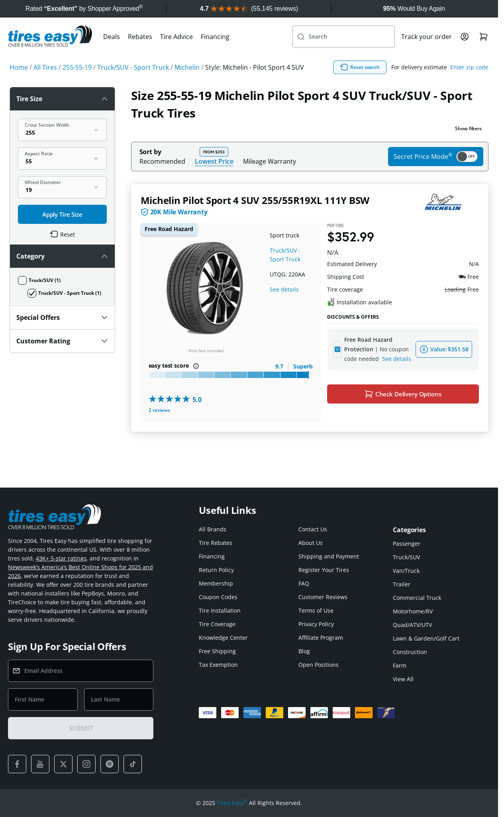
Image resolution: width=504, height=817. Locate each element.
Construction (410, 652)
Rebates (140, 37)
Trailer (402, 584)
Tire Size (62, 99)
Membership (216, 583)
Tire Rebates (216, 543)
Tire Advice (176, 37)
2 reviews (159, 410)
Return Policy (216, 570)
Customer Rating (62, 341)
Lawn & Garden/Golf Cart (426, 638)
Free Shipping (217, 651)
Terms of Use (316, 610)
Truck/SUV (406, 557)
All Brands (213, 529)
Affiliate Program (321, 638)
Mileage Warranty (270, 161)
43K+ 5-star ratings (61, 558)
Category (62, 256)
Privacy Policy (316, 624)
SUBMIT (81, 728)
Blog (304, 651)
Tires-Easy (232, 803)
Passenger (407, 544)
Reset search (360, 67)
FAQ (304, 583)
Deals (112, 37)
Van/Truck (406, 571)
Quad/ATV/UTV (412, 625)
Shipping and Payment (329, 556)
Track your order (427, 37)
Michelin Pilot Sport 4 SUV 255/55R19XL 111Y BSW (255, 200)
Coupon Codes (218, 597)
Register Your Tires (324, 570)
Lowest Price (214, 161)
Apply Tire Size (62, 214)
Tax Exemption (218, 665)
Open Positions (319, 665)
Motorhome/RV (413, 611)
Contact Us (313, 529)
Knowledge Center (223, 638)
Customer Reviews (323, 597)
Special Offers (62, 317)
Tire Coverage (217, 624)
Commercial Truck (417, 598)
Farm (400, 665)
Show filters (468, 128)
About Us (311, 543)
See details (284, 289)
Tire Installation (220, 610)
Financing (215, 37)
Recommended (162, 161)
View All (403, 679)
